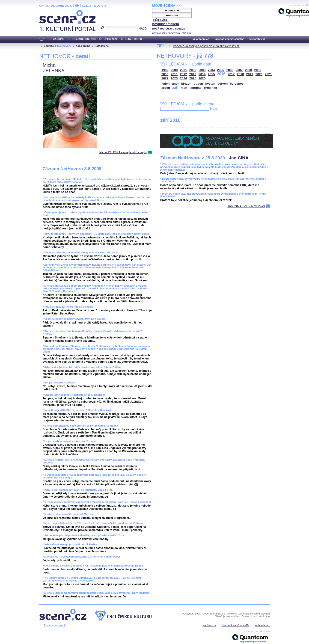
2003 (202, 70)
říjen (184, 88)
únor (175, 84)
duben (198, 84)
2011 (174, 74)
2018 (240, 74)
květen (210, 84)
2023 (174, 78)
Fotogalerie (102, 46)
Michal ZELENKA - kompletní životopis (123, 152)
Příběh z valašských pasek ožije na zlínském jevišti (206, 46)
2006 (230, 70)
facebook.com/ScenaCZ (229, 39)
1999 (165, 70)
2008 (248, 70)
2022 (165, 78)
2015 (211, 74)
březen (186, 84)
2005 (221, 70)
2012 (184, 74)
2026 (202, 78)
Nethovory (65, 46)
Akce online (83, 46)
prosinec (210, 88)
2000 (174, 70)
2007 (239, 70)
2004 (211, 70)
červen (223, 84)
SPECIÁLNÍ (111, 39)
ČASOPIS (59, 39)
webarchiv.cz (257, 39)
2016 (221, 74)
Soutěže (49, 46)
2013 (193, 74)
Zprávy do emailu (55, 625)
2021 (268, 74)
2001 (184, 70)
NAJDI (143, 28)
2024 (184, 78)
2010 (165, 74)
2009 (258, 70)
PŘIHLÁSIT (161, 20)
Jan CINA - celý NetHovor (246, 206)
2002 (193, 70)
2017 (231, 74)
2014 (202, 74)
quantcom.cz (201, 39)
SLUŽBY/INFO (133, 39)
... (150, 152)
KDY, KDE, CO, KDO (84, 39)
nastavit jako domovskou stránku (171, 33)
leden (166, 84)
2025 (193, 78)
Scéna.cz (47, 12)
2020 (259, 74)
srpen (166, 88)
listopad (196, 88)
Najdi (214, 109)
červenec (237, 84)
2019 (250, 74)
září (175, 88)
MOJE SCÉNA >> (166, 5)
